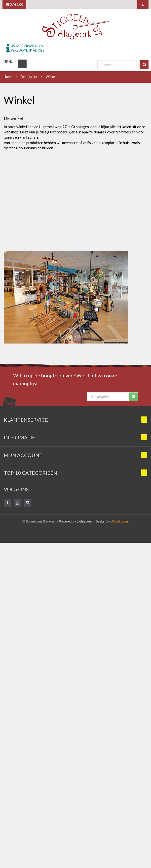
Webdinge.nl (120, 521)
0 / (14, 4)
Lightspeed (85, 521)
